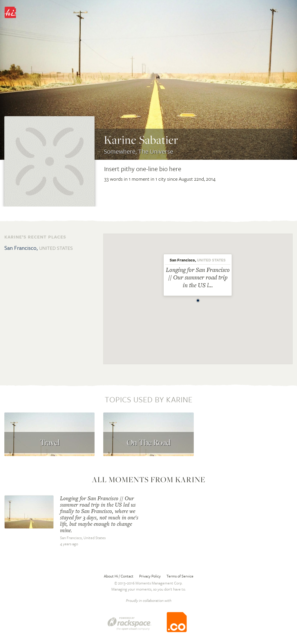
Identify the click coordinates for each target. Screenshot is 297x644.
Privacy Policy (150, 576)
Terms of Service (180, 576)
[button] (198, 299)
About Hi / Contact (119, 576)
